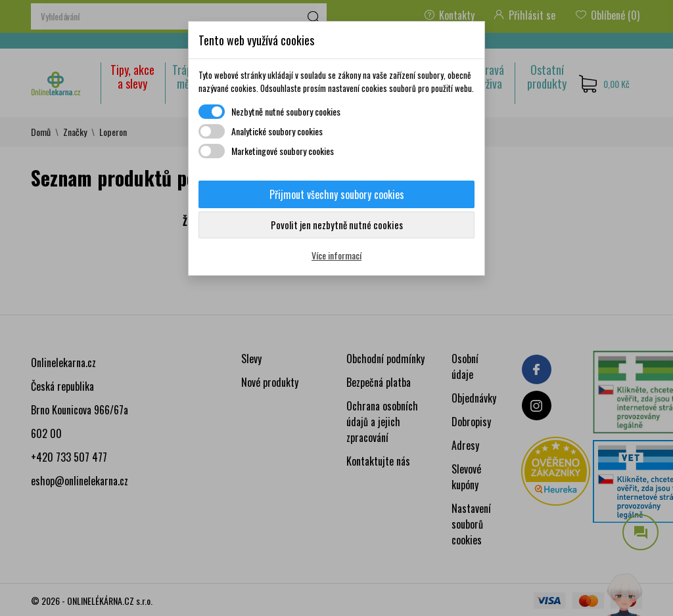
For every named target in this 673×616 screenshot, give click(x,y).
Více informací (336, 255)
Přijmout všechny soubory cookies (337, 194)
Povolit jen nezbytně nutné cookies (337, 225)
